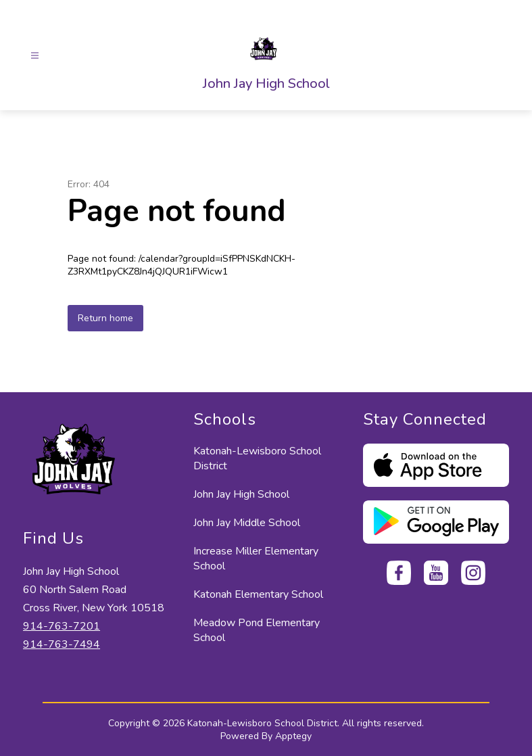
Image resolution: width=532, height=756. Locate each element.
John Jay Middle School (247, 523)
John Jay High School (241, 494)
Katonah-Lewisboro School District (257, 458)
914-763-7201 (62, 626)
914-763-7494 (62, 644)
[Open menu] (35, 56)
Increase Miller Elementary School (256, 559)
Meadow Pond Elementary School (257, 630)
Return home (105, 318)
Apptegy (293, 736)
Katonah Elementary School (258, 594)
